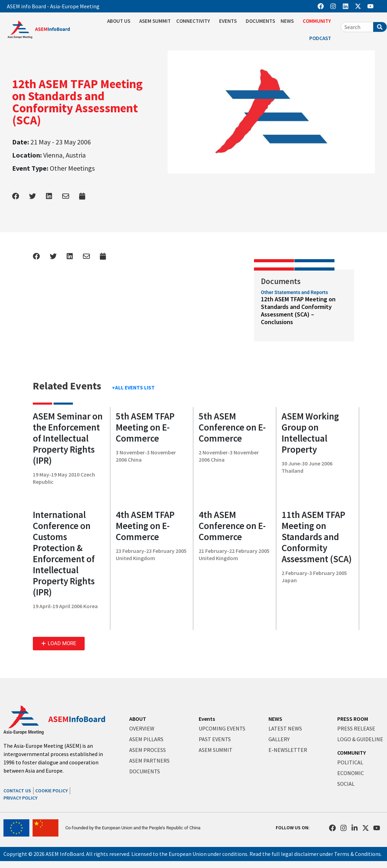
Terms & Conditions (357, 854)
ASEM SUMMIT (155, 21)
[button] (59, 644)
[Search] (380, 27)
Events (207, 719)
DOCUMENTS (260, 21)
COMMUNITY (319, 21)
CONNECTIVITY (195, 21)
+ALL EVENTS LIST (133, 388)
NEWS (289, 21)
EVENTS (230, 21)
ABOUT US (120, 21)
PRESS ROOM (353, 719)
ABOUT (138, 719)
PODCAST (322, 38)
